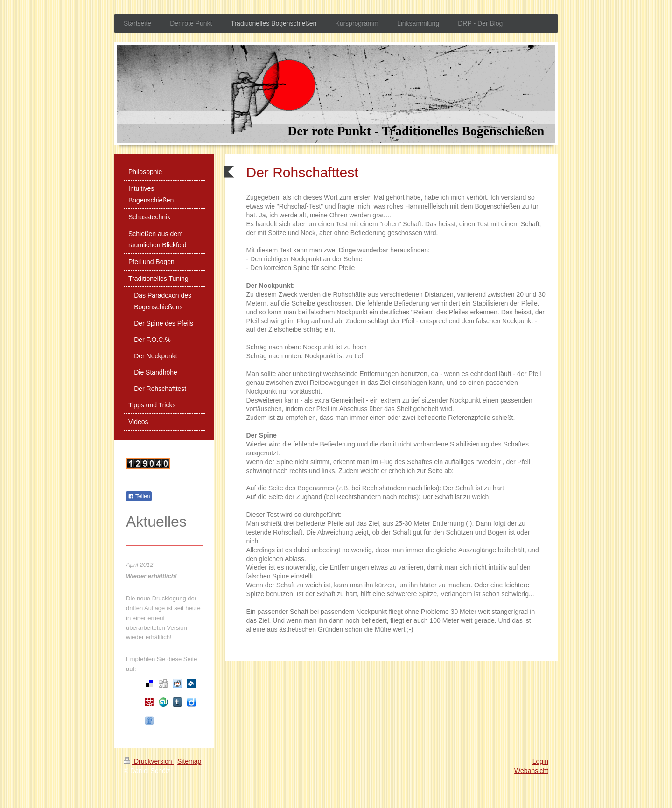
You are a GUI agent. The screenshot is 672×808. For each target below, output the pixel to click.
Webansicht (531, 771)
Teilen (139, 496)
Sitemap (189, 761)
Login (540, 761)
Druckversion (149, 761)
